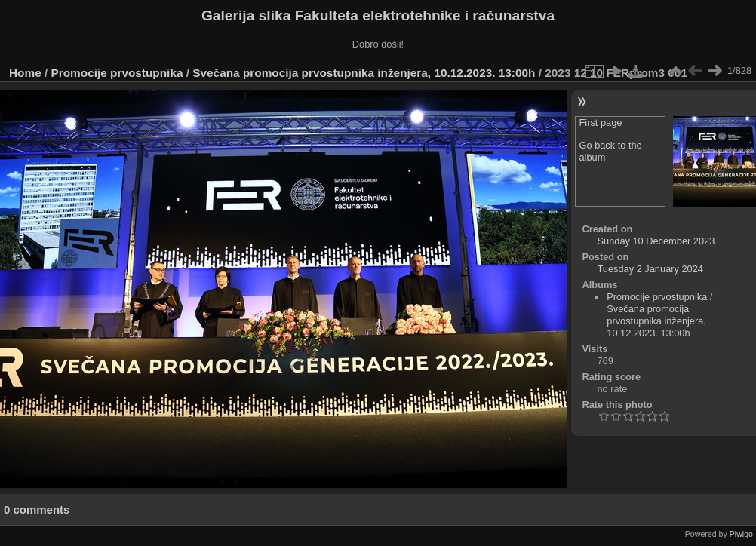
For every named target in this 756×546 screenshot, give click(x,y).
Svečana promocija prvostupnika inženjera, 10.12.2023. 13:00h (364, 73)
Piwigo (741, 534)
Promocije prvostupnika (117, 73)
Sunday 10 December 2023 (656, 241)
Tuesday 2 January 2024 (650, 269)
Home (25, 73)
